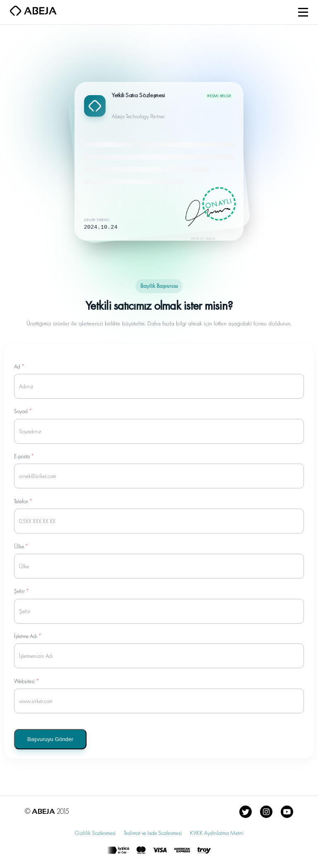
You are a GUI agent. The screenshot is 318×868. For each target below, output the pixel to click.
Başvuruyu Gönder (50, 739)
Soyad (23, 411)
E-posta (24, 456)
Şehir (22, 591)
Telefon (23, 501)
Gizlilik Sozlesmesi (95, 833)
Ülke (21, 546)
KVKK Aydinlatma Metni (217, 833)
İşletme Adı (28, 636)
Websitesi (26, 681)
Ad (19, 367)
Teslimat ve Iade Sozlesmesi (153, 833)
